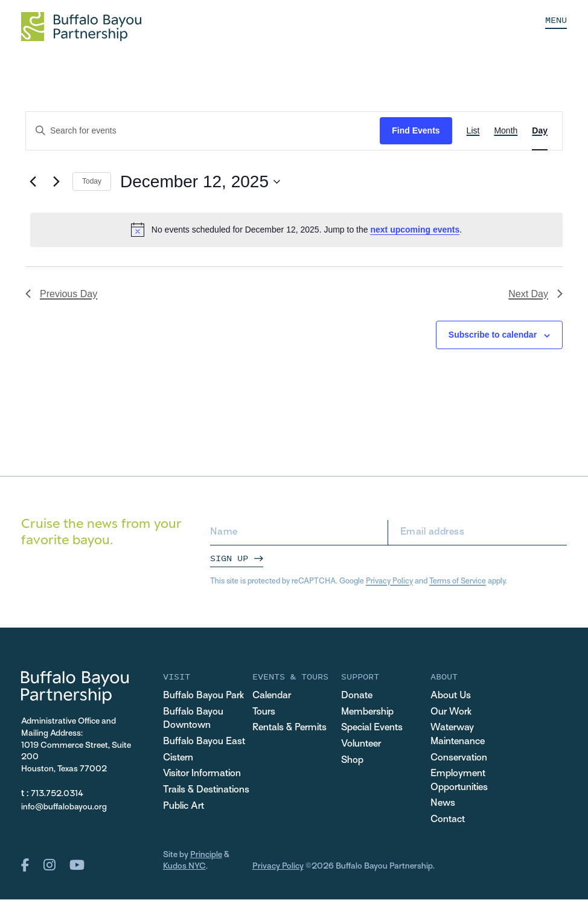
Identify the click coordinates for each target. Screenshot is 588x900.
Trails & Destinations (206, 790)
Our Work (451, 712)
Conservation (459, 758)
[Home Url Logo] (81, 27)
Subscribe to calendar (493, 335)
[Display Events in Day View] (540, 131)
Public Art (184, 807)
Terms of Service (458, 582)
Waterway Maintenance (458, 735)
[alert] (296, 230)
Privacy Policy (389, 582)
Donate (357, 696)
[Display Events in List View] (473, 131)
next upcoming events (415, 230)
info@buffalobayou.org (64, 807)
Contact (448, 820)
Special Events (372, 728)
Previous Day (61, 294)
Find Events (416, 130)
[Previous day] (33, 182)
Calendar (272, 696)
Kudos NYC (184, 867)
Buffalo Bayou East (204, 742)
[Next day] (56, 182)
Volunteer (361, 744)
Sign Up (229, 558)
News (443, 804)
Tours (264, 712)
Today (92, 181)
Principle (206, 855)
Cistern (178, 758)
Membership (367, 712)
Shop (352, 761)
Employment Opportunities (459, 781)
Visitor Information (202, 774)
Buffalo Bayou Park (203, 696)
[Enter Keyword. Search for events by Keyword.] (203, 131)
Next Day (535, 294)
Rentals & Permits (289, 728)
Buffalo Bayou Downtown (193, 719)
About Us (451, 696)
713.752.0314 (57, 794)
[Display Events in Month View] (506, 131)
